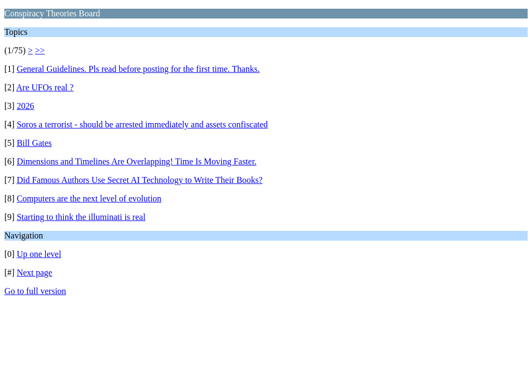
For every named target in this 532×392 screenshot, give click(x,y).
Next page (35, 272)
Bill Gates (34, 143)
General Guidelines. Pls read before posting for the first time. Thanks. (138, 69)
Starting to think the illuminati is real (81, 217)
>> (40, 50)
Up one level (39, 254)
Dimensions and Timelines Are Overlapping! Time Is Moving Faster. (137, 161)
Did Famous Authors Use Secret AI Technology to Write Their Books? (140, 180)
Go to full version (35, 291)
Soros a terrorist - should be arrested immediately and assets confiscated (142, 124)
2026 (26, 106)
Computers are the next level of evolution (89, 198)
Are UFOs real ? (45, 87)
